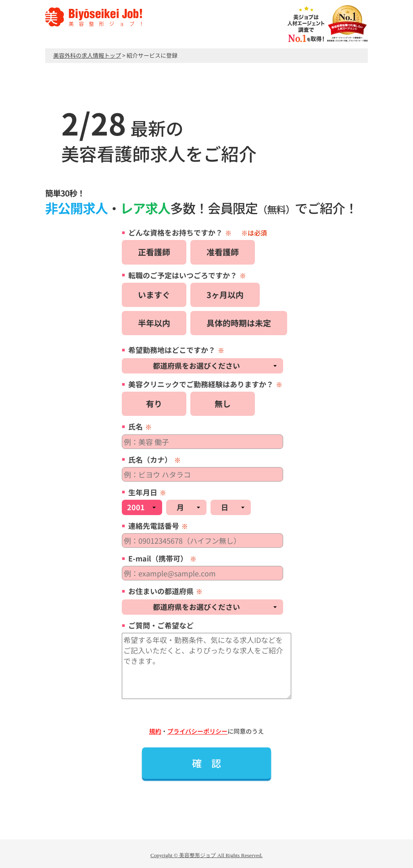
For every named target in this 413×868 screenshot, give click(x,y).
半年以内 (154, 323)
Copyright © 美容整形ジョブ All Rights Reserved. (206, 855)
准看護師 (223, 252)
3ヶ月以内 (225, 295)
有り (154, 404)
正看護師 (154, 252)
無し (223, 404)
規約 (155, 731)
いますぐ (154, 295)
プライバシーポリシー (198, 731)
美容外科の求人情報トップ (87, 55)
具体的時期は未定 (239, 323)
